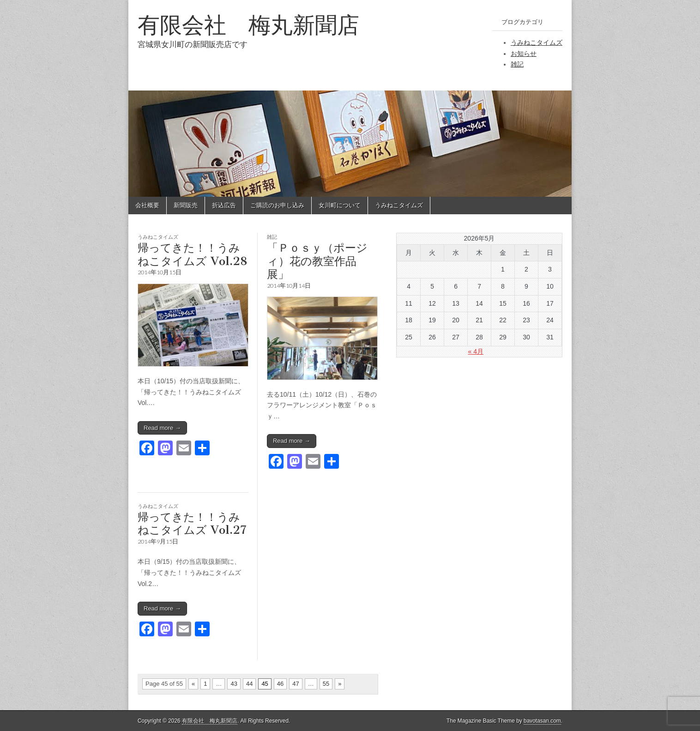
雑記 (517, 64)
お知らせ (524, 54)
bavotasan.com (542, 721)
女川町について (340, 205)
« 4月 (476, 351)
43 (234, 684)
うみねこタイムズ (537, 42)
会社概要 (147, 205)
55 (326, 684)
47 (296, 684)
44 (249, 684)
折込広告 (224, 205)
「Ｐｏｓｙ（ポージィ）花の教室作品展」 (317, 261)
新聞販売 (186, 205)
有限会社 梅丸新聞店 (248, 25)
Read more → (162, 428)
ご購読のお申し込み (277, 205)
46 (280, 684)
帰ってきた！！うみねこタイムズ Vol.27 (192, 524)
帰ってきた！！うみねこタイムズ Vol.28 (193, 254)
